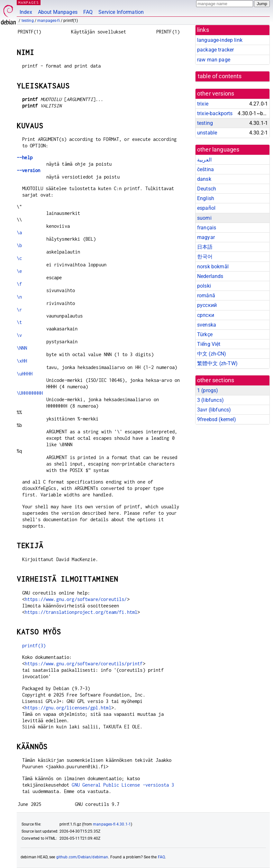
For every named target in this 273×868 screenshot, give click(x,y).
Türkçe (205, 334)
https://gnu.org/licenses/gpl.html (68, 708)
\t (19, 322)
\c (19, 258)
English (206, 198)
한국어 (205, 257)
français (207, 228)
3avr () (214, 410)
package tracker (215, 50)
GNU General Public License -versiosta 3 (123, 785)
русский (207, 305)
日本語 (205, 247)
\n (19, 297)
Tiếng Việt (209, 344)
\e (19, 271)
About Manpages (58, 12)
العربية (204, 160)
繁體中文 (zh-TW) (217, 363)
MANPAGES (29, 2)
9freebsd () (217, 419)
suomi (204, 218)
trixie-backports (215, 113)
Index (26, 12)
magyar (206, 237)
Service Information (121, 12)
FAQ (88, 12)
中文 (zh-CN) (212, 354)
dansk (204, 179)
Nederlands (210, 276)
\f (19, 284)
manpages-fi (49, 21)
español (206, 208)
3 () (210, 400)
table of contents (220, 76)
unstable (207, 133)
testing (28, 21)
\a (19, 232)
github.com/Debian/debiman (82, 857)
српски (206, 315)
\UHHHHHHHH (30, 393)
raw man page (214, 60)
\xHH (22, 361)
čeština (205, 169)
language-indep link (220, 40)
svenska (207, 325)
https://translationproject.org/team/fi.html (81, 612)
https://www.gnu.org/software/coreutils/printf (84, 664)
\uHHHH (25, 374)
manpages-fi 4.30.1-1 (112, 824)
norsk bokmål (213, 267)
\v (19, 335)
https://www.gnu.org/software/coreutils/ (76, 599)
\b (19, 245)
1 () (208, 390)
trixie (203, 104)
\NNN (22, 348)
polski (204, 286)
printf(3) (34, 646)
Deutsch (207, 189)
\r (19, 310)
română (206, 295)
